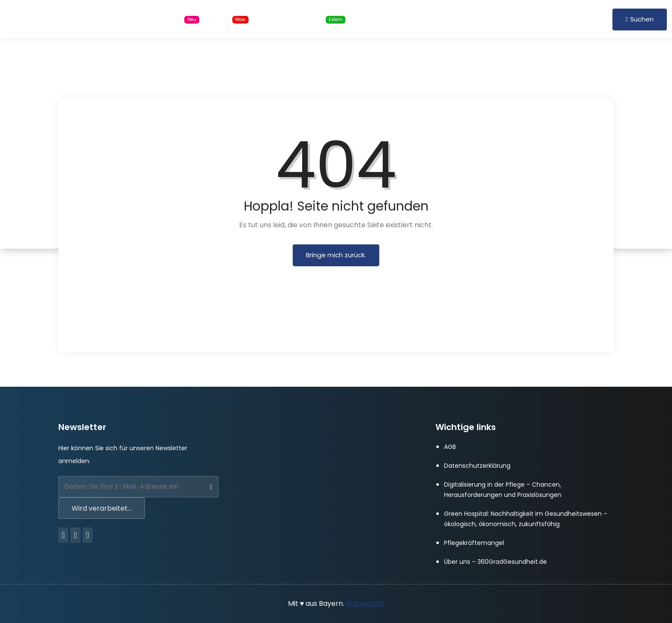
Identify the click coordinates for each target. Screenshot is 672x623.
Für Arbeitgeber (393, 19)
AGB (450, 447)
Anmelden (542, 19)
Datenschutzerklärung (477, 466)
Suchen (640, 19)
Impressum (365, 603)
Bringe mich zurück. (336, 255)
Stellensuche (171, 19)
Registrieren (586, 19)
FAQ (441, 19)
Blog (233, 19)
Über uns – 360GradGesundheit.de (495, 562)
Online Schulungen (308, 19)
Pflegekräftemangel (474, 543)
